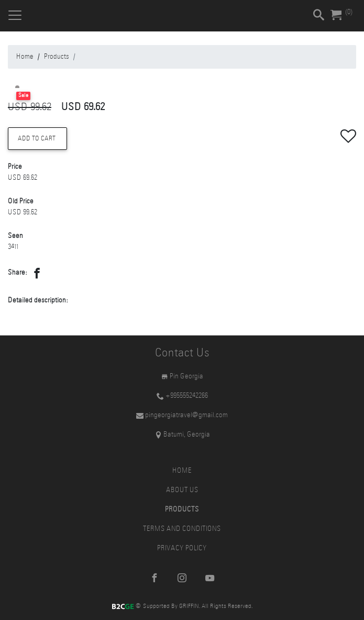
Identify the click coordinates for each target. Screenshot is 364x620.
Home (25, 57)
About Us (182, 490)
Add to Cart (37, 139)
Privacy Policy (182, 548)
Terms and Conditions (182, 529)
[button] (37, 276)
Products (57, 57)
